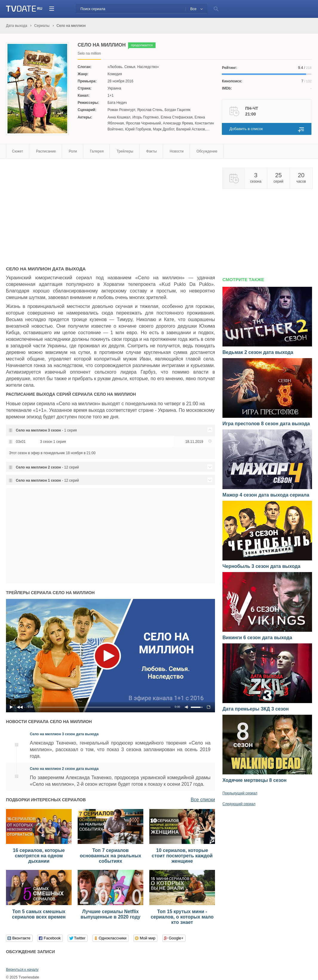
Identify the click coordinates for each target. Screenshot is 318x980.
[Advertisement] (56, 209)
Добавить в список (246, 129)
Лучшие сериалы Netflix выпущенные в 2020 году (110, 914)
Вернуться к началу (22, 970)
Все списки (203, 800)
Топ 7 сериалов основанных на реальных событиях (110, 856)
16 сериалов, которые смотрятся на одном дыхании (39, 856)
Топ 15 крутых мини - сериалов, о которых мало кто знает (182, 917)
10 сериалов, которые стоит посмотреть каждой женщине (182, 856)
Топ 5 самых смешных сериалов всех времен (39, 914)
